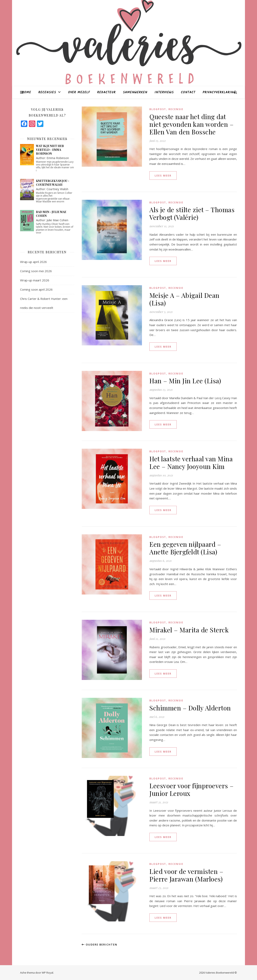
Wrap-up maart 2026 (35, 280)
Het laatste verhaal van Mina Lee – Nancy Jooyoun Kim (191, 462)
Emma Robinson (58, 158)
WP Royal (47, 973)
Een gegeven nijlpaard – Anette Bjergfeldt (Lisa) (185, 548)
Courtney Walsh (57, 189)
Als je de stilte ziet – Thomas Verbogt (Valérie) (192, 213)
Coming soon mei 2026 (36, 271)
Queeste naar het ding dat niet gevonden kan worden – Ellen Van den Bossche (191, 124)
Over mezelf (79, 92)
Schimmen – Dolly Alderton (190, 708)
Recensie (176, 109)
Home (27, 92)
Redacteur (106, 92)
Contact (188, 92)
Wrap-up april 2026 (33, 262)
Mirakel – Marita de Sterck (189, 630)
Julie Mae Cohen (57, 220)
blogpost (158, 109)
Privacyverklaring (219, 92)
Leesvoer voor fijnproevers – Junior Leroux (192, 789)
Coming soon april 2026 (36, 289)
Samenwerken (135, 92)
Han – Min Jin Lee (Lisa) (185, 381)
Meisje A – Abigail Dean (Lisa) (184, 299)
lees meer (163, 176)
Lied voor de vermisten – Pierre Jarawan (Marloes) (186, 875)
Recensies (47, 92)
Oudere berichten (99, 944)
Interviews (164, 92)
